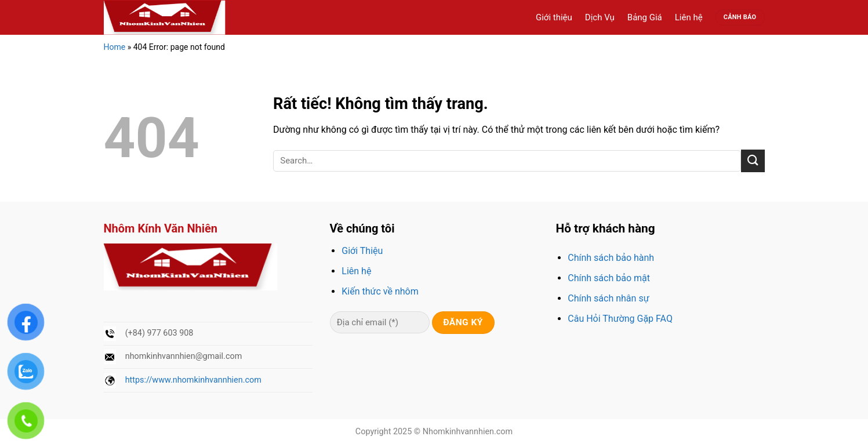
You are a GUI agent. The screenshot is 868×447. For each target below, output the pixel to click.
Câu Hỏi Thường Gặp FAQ (620, 319)
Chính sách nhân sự (608, 298)
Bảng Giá (645, 17)
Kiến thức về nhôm (380, 291)
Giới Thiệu (362, 251)
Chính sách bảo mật (609, 278)
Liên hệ (689, 17)
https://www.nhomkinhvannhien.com (193, 380)
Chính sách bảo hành (611, 258)
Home (115, 47)
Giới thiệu (554, 17)
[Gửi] (753, 161)
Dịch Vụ (600, 17)
